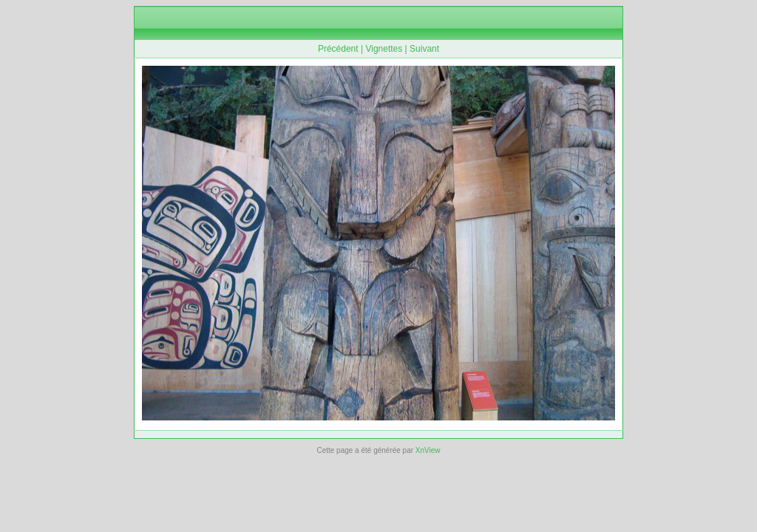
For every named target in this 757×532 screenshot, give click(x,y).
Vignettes (384, 49)
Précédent (338, 49)
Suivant (424, 49)
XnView (428, 450)
